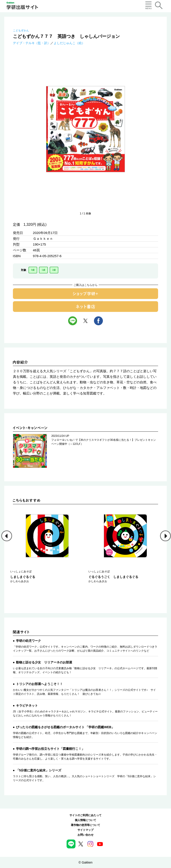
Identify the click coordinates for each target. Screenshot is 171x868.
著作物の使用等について (85, 825)
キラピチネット (27, 705)
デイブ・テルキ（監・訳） (32, 43)
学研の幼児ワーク (28, 641)
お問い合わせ (85, 835)
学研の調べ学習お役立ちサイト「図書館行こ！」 (50, 749)
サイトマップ (85, 830)
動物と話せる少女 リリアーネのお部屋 (44, 662)
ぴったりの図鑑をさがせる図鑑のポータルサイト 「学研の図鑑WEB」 (65, 727)
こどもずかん (21, 30)
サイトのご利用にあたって (85, 815)
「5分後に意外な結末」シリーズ (39, 770)
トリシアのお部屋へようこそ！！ (39, 684)
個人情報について (85, 820)
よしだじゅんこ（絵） (69, 43)
